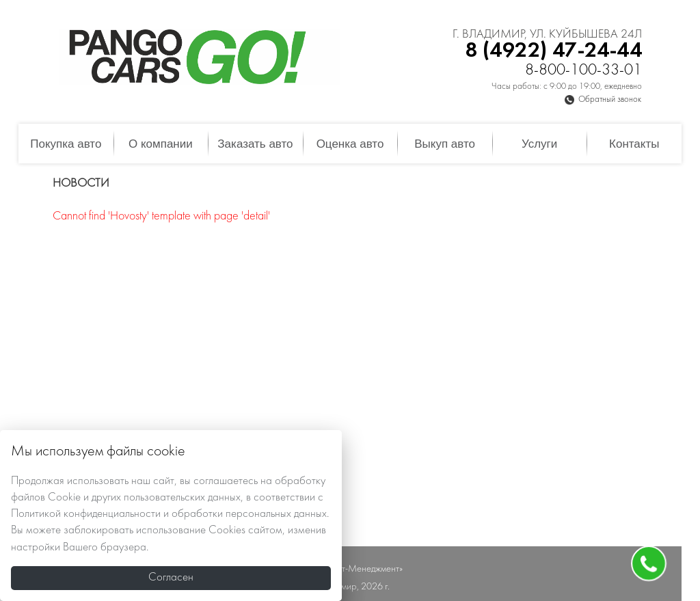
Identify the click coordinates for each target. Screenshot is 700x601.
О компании (161, 144)
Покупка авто (66, 144)
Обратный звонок (610, 100)
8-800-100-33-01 (583, 71)
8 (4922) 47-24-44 (553, 51)
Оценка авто (350, 144)
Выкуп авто (445, 144)
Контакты (634, 144)
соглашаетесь (226, 481)
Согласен (171, 578)
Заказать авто (255, 144)
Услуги (539, 144)
